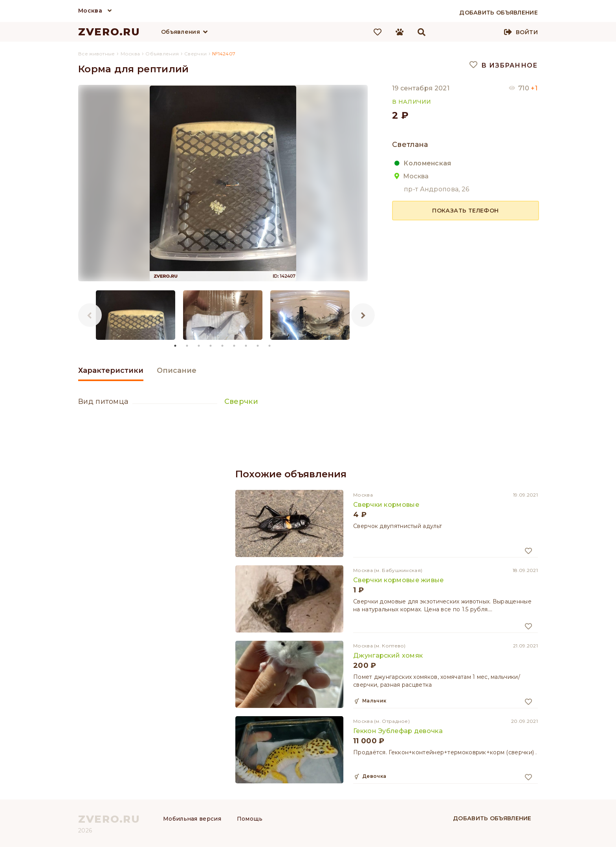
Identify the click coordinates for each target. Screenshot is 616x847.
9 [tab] (270, 346)
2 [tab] (187, 346)
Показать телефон (465, 211)
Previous (90, 315)
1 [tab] (176, 346)
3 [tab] (199, 346)
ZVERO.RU (109, 32)
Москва (90, 11)
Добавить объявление (492, 818)
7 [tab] (246, 346)
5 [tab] (223, 346)
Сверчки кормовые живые (399, 580)
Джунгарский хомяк (388, 655)
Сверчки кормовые (386, 505)
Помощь (250, 819)
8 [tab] (258, 346)
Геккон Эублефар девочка (398, 731)
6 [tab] (235, 346)
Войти (527, 32)
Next (363, 315)
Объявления (181, 32)
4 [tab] (211, 346)
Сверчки (241, 401)
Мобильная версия (192, 819)
